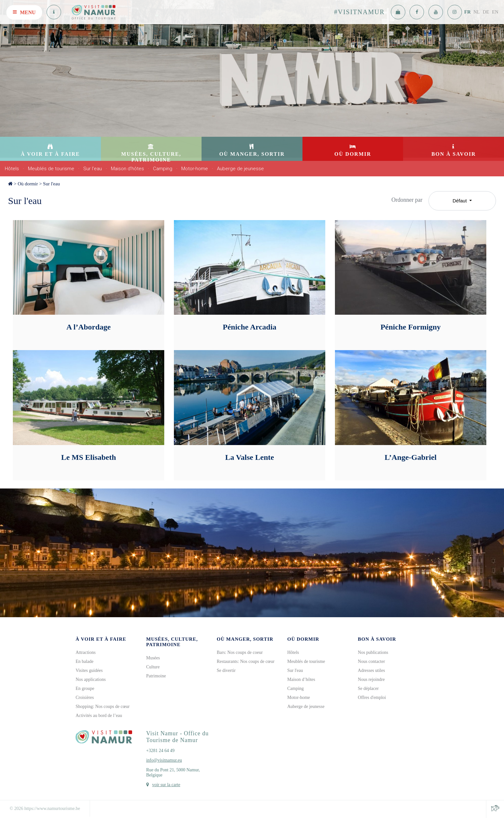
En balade (85, 661)
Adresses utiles (371, 670)
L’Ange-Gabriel (410, 457)
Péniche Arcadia (250, 327)
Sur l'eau (93, 169)
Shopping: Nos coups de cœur (103, 706)
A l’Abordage (88, 327)
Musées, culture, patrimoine (172, 642)
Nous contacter (371, 661)
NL (477, 12)
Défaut (460, 201)
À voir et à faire (101, 639)
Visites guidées (89, 670)
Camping (163, 169)
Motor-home (195, 169)
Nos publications (373, 652)
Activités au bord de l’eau (99, 716)
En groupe (85, 688)
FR (467, 12)
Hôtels (12, 169)
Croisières (85, 697)
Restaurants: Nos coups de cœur (246, 661)
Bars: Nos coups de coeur (240, 652)
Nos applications (91, 679)
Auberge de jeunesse (240, 169)
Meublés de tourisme (51, 169)
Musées (153, 658)
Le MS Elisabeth (89, 457)
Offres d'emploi (372, 697)
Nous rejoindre (371, 679)
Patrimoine (156, 676)
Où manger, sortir (245, 639)
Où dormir (28, 184)
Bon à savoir (377, 639)
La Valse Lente (249, 457)
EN (495, 12)
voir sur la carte (166, 785)
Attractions (85, 652)
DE (486, 12)
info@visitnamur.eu (164, 760)
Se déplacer (368, 688)
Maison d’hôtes (127, 169)
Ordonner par (407, 200)
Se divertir (226, 670)
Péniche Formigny (411, 327)
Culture (153, 667)
